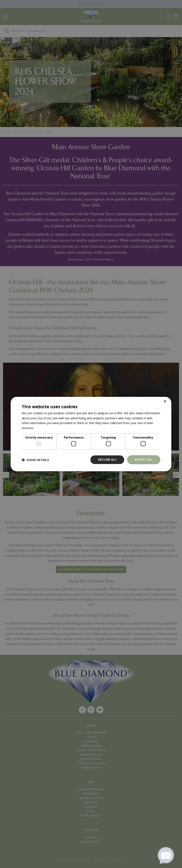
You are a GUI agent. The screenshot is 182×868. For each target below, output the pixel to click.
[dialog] (91, 434)
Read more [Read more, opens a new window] (42, 428)
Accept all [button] (144, 460)
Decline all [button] (107, 460)
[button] (35, 460)
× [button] (165, 402)
